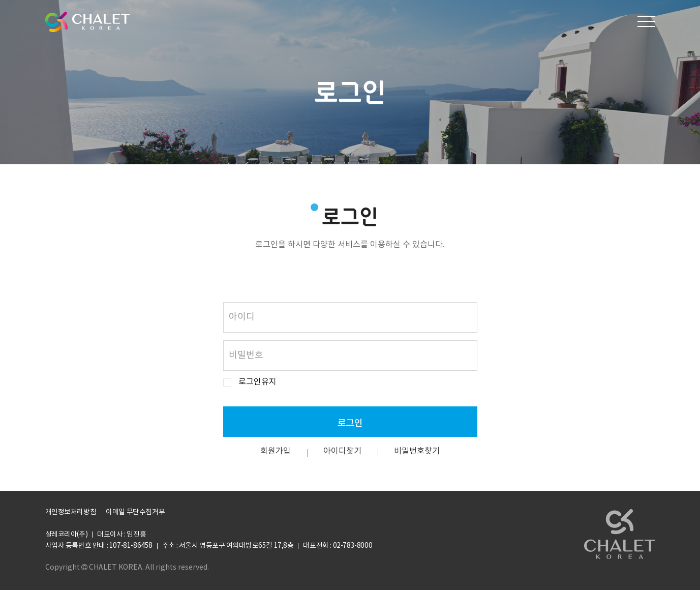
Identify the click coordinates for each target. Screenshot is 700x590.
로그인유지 (257, 382)
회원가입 (276, 451)
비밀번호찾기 (417, 451)
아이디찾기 (342, 451)
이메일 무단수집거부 (135, 512)
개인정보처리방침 (71, 512)
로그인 (350, 422)
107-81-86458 (131, 546)
